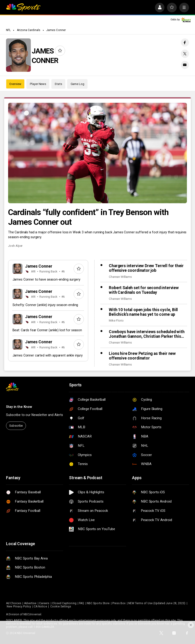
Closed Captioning (64, 603)
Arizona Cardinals (29, 30)
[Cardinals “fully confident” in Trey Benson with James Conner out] (97, 153)
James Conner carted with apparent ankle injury (48, 355)
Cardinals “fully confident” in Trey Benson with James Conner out (88, 217)
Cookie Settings (61, 606)
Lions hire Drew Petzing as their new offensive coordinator (142, 356)
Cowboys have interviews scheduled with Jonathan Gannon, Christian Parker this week (147, 334)
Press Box (119, 603)
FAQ (82, 603)
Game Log (77, 84)
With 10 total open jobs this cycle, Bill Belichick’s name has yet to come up (143, 312)
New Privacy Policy (19, 606)
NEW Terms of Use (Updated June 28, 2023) (157, 603)
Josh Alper (15, 246)
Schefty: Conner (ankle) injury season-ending (45, 305)
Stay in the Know (19, 407)
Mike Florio (116, 320)
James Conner (56, 30)
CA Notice (40, 606)
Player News (38, 84)
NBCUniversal (32, 614)
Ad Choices (14, 603)
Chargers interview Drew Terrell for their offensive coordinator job (146, 268)
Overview (15, 84)
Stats (58, 84)
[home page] (23, 8)
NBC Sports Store (98, 603)
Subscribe (16, 426)
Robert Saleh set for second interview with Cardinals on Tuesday (144, 290)
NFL (8, 30)
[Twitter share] (185, 54)
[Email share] (185, 65)
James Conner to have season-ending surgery (46, 279)
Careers (44, 603)
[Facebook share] (185, 42)
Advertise (30, 603)
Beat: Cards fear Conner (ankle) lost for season (47, 330)
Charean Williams (120, 277)
